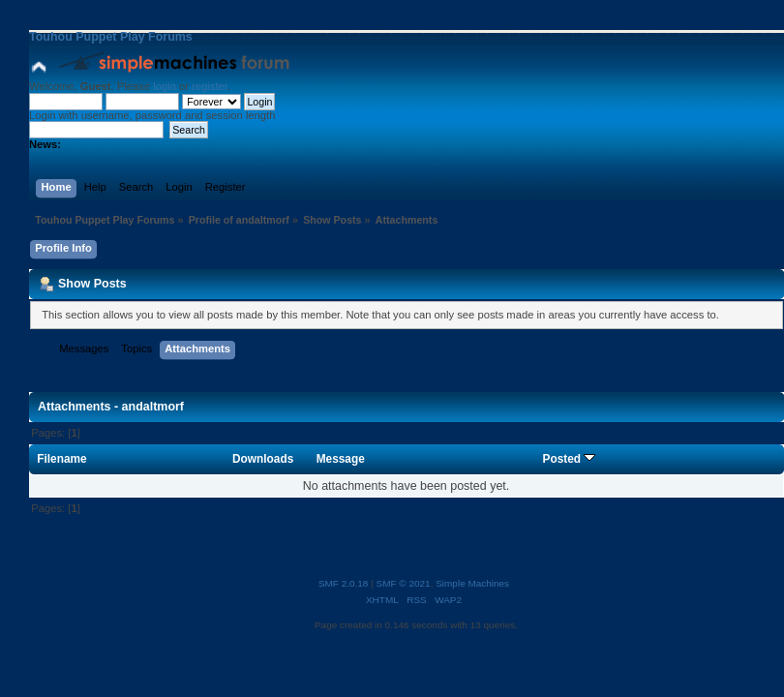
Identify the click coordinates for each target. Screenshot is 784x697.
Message (341, 459)
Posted (570, 459)
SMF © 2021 (404, 583)
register (210, 86)
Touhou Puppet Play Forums (111, 37)
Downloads (263, 459)
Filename (61, 459)
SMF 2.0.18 (344, 583)
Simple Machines (472, 583)
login (165, 86)
